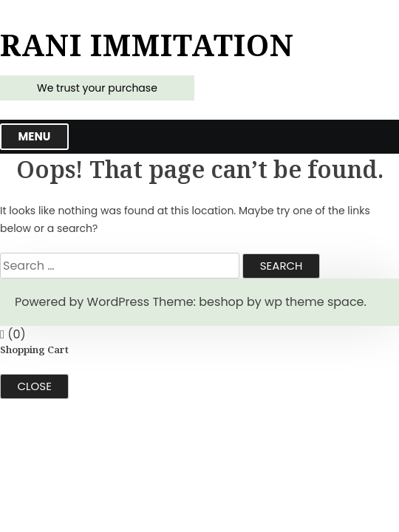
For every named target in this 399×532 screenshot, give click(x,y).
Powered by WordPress (82, 302)
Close (35, 386)
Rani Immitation (147, 45)
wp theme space (314, 302)
